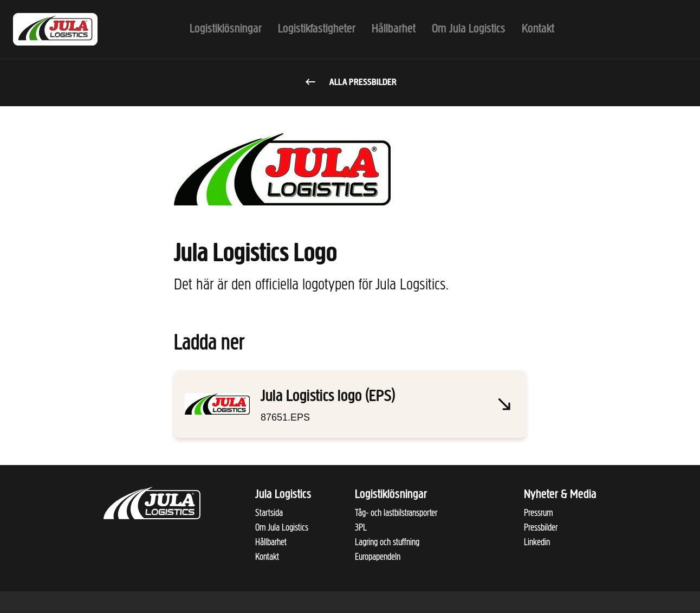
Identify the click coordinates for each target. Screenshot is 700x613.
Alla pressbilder (350, 83)
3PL (361, 527)
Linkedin (537, 542)
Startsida (269, 513)
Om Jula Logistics (282, 527)
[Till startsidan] (67, 29)
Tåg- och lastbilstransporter (396, 513)
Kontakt (267, 557)
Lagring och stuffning (387, 542)
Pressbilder (541, 527)
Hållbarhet (271, 542)
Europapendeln (378, 557)
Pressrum (539, 513)
